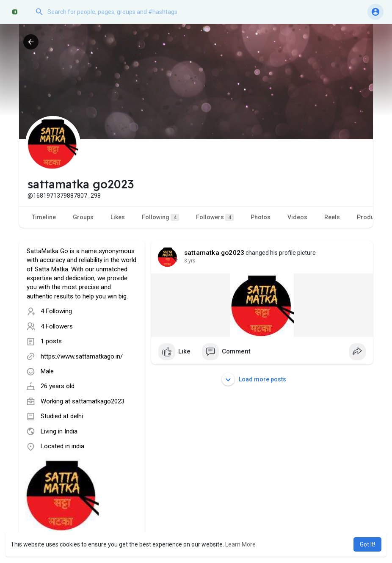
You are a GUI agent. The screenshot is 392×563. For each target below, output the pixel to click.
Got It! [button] (367, 544)
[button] (116, 12)
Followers (215, 217)
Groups (83, 217)
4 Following (56, 311)
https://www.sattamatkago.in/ (82, 356)
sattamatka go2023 (214, 253)
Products (370, 217)
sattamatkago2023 (98, 401)
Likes (118, 217)
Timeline (44, 217)
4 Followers (57, 326)
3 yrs (190, 261)
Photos (261, 217)
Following (160, 217)
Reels (332, 217)
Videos (297, 217)
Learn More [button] (240, 544)
